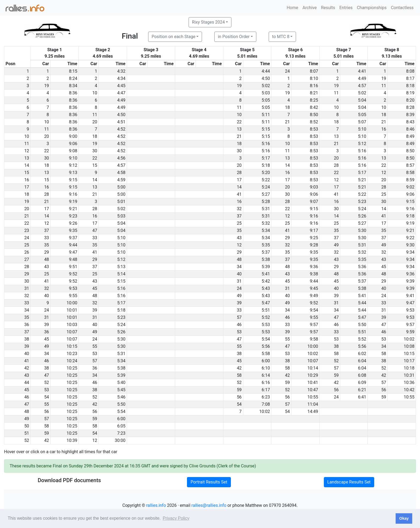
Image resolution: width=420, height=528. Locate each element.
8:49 (410, 136)
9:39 (410, 281)
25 (384, 194)
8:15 (73, 71)
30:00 (120, 440)
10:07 (72, 332)
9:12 (73, 165)
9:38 (314, 274)
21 (287, 122)
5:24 (266, 187)
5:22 (266, 180)
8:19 (410, 93)
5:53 (266, 325)
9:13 (73, 173)
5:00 (121, 187)
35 (239, 230)
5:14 (121, 274)
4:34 (121, 78)
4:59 (121, 180)
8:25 (314, 100)
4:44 (266, 71)
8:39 (410, 115)
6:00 (266, 361)
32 (239, 209)
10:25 (72, 368)
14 (287, 165)
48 (47, 259)
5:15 (266, 129)
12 (384, 173)
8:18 (410, 86)
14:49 (313, 411)
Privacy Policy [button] (176, 518)
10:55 (313, 397)
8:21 (314, 93)
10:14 (313, 368)
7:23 (121, 433)
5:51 (266, 310)
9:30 (410, 245)
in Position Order (234, 37)
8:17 (410, 78)
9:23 (73, 216)
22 (239, 122)
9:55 (73, 296)
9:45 (314, 288)
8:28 (410, 107)
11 (384, 86)
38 (336, 346)
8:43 (410, 122)
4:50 (266, 78)
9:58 (314, 339)
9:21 (73, 209)
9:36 (314, 267)
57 (239, 317)
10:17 (409, 361)
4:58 (121, 173)
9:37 (73, 238)
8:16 (314, 86)
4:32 (121, 71)
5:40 (121, 383)
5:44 (362, 303)
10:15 (72, 346)
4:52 (121, 129)
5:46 (121, 397)
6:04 (362, 361)
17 (239, 180)
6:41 (362, 397)
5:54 (266, 339)
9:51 (73, 267)
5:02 (266, 86)
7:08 (266, 404)
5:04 (362, 100)
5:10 (362, 129)
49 (336, 245)
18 (287, 107)
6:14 (266, 375)
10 (95, 93)
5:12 (362, 144)
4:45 (121, 86)
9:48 (73, 259)
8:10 (314, 78)
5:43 (266, 288)
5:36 (362, 267)
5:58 (266, 354)
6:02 (362, 354)
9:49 (314, 296)
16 (384, 129)
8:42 (314, 107)
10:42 (409, 390)
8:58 (410, 173)
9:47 (73, 252)
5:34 (266, 230)
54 (47, 397)
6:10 (266, 368)
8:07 (314, 71)
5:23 (362, 202)
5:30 (362, 230)
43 (239, 238)
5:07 (362, 122)
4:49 (362, 78)
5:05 (266, 100)
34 (239, 267)
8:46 (410, 129)
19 (384, 78)
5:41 (266, 274)
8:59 (410, 180)
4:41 (362, 71)
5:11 (266, 115)
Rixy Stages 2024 (208, 22)
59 (336, 375)
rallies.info (156, 505)
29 (287, 238)
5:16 (266, 144)
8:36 (73, 93)
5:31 (266, 209)
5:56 (266, 346)
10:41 (313, 383)
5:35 (266, 245)
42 (239, 368)
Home (292, 8)
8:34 (73, 86)
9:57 (314, 325)
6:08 (362, 375)
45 (384, 267)
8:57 (410, 165)
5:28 (266, 202)
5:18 (266, 165)
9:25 (314, 238)
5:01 (121, 202)
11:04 (313, 404)
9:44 (73, 245)
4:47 (121, 93)
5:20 (266, 173)
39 (336, 296)
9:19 (73, 202)
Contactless (402, 8)
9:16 (73, 194)
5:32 (266, 223)
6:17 (266, 390)
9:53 (73, 288)
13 (239, 129)
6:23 (266, 397)
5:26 (362, 216)
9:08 (73, 151)
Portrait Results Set (209, 482)
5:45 (121, 390)
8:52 (314, 122)
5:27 (266, 194)
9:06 (73, 144)
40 (239, 274)
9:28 (314, 245)
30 (95, 151)
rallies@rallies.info (209, 505)
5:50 (362, 325)
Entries (346, 8)
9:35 (73, 230)
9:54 (314, 310)
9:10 (73, 158)
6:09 (362, 383)
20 (95, 122)
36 (47, 332)
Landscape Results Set (349, 482)
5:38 (266, 259)
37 (239, 216)
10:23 (72, 354)
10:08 (409, 346)
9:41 (410, 296)
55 (287, 339)
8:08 (410, 71)
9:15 (73, 180)
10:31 (409, 375)
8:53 (314, 129)
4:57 (362, 86)
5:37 (266, 252)
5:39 (266, 267)
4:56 (121, 158)
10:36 (409, 383)
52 (336, 361)
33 (47, 238)
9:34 (410, 252)
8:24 (73, 78)
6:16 (266, 383)
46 (287, 317)
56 (336, 390)
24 (287, 71)
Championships (372, 8)
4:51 (121, 122)
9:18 (410, 216)
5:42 (266, 281)
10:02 (409, 339)
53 (239, 332)
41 (239, 194)
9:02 (410, 187)
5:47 (266, 303)
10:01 (72, 310)
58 (336, 354)
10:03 (72, 325)
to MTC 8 (281, 37)
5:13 (121, 267)
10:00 (72, 303)
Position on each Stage (174, 37)
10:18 (409, 368)
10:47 (313, 390)
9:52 (73, 274)
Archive (310, 8)
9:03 (314, 187)
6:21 (362, 390)
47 (95, 230)
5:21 (362, 180)
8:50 (314, 115)
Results (328, 8)
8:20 (410, 100)
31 (239, 281)
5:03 (266, 93)
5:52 (266, 317)
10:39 (72, 440)
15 (95, 165)
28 (336, 165)
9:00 (73, 136)
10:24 (72, 361)
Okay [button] (404, 518)
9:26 (73, 223)
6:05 (121, 426)
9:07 (314, 202)
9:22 (410, 238)
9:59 (410, 332)
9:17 (314, 230)
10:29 (313, 375)
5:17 (266, 158)
